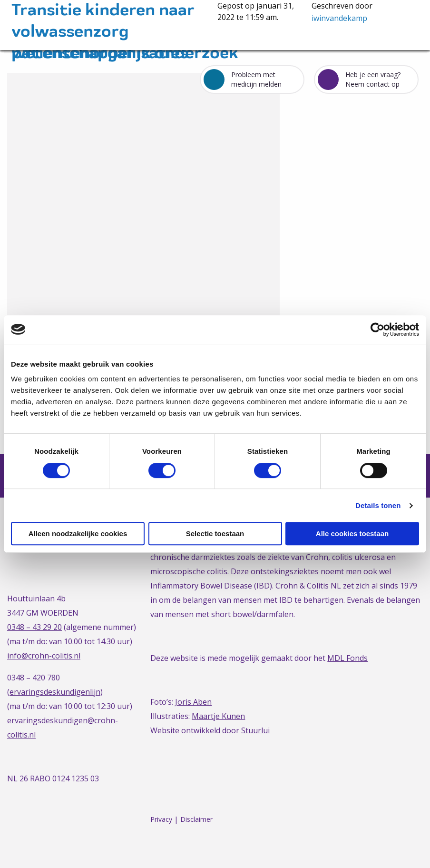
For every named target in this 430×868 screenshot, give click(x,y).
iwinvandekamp (339, 18)
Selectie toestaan (215, 534)
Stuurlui (255, 730)
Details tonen (378, 505)
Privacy (161, 820)
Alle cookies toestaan (352, 534)
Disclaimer (196, 820)
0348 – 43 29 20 (34, 627)
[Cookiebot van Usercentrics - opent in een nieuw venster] (377, 329)
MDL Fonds (347, 658)
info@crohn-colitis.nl (44, 656)
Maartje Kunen (218, 716)
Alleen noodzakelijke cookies (78, 534)
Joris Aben (193, 702)
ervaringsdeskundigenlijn (55, 692)
